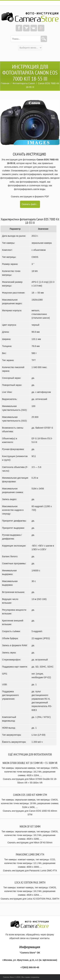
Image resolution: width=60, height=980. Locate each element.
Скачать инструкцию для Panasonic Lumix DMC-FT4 (30, 871)
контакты (45, 938)
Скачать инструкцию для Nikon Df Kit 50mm (30, 843)
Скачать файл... (30, 204)
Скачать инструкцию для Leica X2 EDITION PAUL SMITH (30, 899)
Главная (5, 83)
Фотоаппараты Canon (24, 83)
